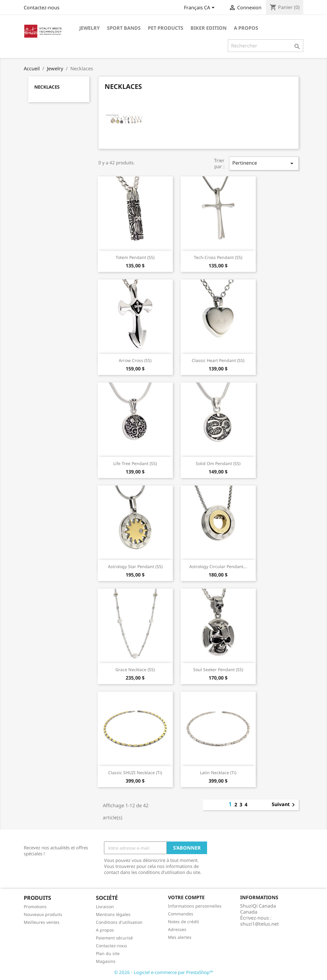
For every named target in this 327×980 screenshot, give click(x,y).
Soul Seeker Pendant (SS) (218, 670)
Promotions (35, 907)
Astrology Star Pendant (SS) (135, 566)
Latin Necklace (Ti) (218, 773)
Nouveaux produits (43, 914)
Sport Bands (124, 28)
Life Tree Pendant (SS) (135, 463)
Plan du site (108, 953)
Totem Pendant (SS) (135, 257)
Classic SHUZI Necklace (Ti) (135, 773)
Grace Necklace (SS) (135, 670)
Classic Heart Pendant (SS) (218, 360)
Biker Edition (209, 28)
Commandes (181, 914)
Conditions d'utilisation (119, 922)
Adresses (177, 929)
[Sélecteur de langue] (200, 8)
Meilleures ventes (42, 922)
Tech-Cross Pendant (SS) (218, 257)
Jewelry (90, 28)
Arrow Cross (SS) (135, 360)
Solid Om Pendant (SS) (218, 463)
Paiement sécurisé (114, 938)
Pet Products (166, 28)
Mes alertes (180, 937)
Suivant (284, 805)
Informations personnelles (195, 906)
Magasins (106, 961)
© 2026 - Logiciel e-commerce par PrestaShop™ (164, 972)
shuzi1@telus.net (260, 924)
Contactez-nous (42, 8)
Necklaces (47, 87)
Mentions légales (113, 914)
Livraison (105, 907)
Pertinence (264, 163)
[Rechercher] (266, 46)
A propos (246, 28)
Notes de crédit (183, 922)
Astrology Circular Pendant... (218, 566)
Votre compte (186, 897)
